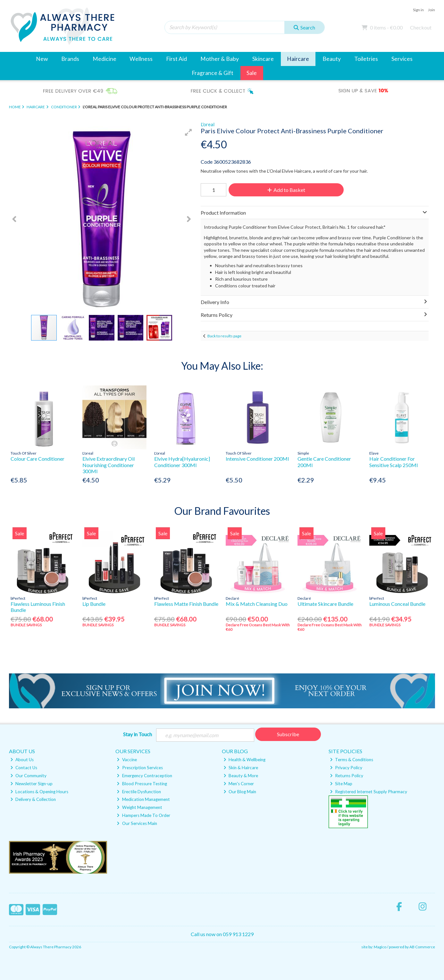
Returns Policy (347, 776)
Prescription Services (140, 768)
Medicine (105, 59)
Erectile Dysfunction (139, 792)
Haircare (298, 59)
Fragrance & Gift (213, 73)
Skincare (263, 59)
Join (431, 10)
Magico (380, 947)
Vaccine (127, 760)
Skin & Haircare (241, 768)
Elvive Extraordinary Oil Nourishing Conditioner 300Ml (109, 465)
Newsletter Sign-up (31, 784)
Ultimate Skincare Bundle (325, 604)
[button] (188, 132)
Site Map (341, 784)
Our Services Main (137, 823)
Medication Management (143, 799)
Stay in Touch (138, 734)
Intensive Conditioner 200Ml (257, 459)
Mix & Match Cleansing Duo (257, 604)
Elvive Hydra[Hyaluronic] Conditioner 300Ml (182, 462)
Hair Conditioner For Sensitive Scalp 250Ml (394, 462)
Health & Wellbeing (244, 760)
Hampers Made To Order (143, 815)
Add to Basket (286, 190)
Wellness (141, 59)
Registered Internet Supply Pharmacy (369, 792)
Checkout (421, 27)
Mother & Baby (220, 59)
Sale (252, 73)
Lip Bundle (94, 604)
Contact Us (24, 768)
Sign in (418, 10)
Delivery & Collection (33, 799)
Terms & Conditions (352, 760)
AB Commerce (422, 947)
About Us (22, 760)
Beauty (332, 59)
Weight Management (139, 807)
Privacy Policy (346, 768)
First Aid (176, 59)
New (42, 59)
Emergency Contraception (144, 776)
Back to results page (224, 336)
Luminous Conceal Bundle (397, 604)
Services (402, 59)
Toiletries (366, 59)
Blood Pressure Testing (142, 784)
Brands (70, 59)
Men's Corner (239, 784)
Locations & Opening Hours (39, 792)
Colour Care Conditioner (38, 459)
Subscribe (288, 734)
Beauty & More (241, 776)
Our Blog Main (240, 792)
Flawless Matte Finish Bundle (186, 604)
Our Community (28, 776)
